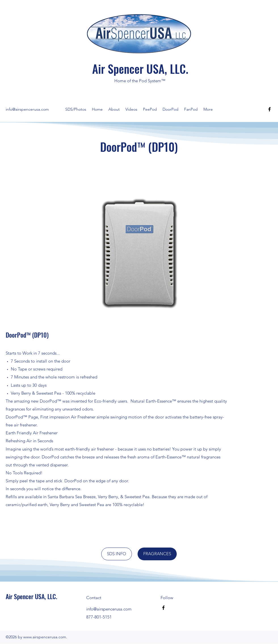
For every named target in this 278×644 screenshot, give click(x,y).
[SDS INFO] (117, 554)
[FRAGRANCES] (157, 554)
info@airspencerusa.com (27, 109)
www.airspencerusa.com (45, 637)
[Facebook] (269, 109)
